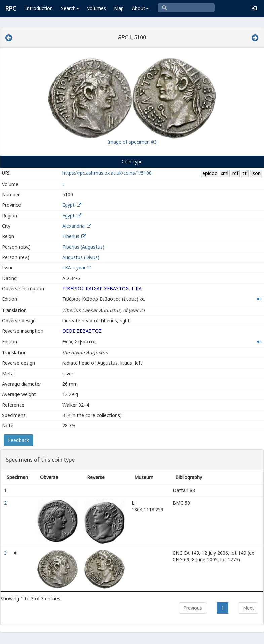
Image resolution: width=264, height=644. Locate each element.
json (256, 173)
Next (249, 608)
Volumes (97, 8)
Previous (193, 608)
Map (119, 8)
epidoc (210, 173)
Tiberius (71, 236)
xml (224, 173)
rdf (235, 173)
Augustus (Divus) (81, 257)
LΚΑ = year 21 (77, 268)
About (140, 8)
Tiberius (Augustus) (83, 247)
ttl (245, 173)
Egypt (68, 205)
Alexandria (73, 226)
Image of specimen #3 (132, 142)
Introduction (39, 8)
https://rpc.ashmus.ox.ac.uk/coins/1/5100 (107, 173)
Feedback (18, 440)
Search (70, 8)
